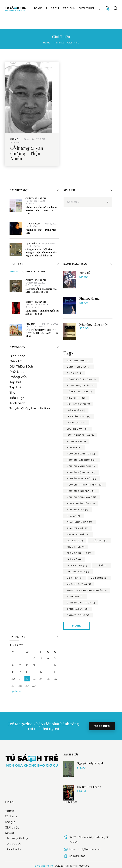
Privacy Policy (18, 838)
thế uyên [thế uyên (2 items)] (99, 541)
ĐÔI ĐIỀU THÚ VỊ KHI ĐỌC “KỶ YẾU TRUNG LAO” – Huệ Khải (42, 333)
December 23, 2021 (36, 283)
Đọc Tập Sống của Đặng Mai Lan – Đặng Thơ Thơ (41, 290)
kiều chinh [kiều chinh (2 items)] (76, 398)
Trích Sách (33, 224)
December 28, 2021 (34, 139)
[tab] (14, 272)
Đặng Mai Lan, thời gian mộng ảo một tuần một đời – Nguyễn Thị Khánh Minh (41, 252)
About (10, 833)
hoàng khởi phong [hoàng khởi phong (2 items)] (81, 379)
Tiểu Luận (17, 398)
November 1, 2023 (35, 201)
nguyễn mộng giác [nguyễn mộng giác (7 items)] (81, 472)
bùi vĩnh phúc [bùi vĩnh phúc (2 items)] (78, 361)
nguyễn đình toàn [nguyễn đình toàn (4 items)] (81, 491)
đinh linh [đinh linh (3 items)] (75, 597)
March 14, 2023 (50, 324)
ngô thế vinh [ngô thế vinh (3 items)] (78, 510)
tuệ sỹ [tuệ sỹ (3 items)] (102, 565)
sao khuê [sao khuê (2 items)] (75, 541)
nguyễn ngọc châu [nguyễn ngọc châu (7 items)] (81, 479)
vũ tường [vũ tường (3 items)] (99, 578)
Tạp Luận (31, 243)
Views (14, 272)
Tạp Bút (15, 382)
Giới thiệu (12, 827)
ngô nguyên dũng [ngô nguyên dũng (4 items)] (81, 503)
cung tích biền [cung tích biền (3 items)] (79, 367)
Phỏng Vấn (18, 377)
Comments (28, 272)
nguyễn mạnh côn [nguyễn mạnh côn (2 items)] (81, 466)
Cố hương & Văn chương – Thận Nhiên (27, 153)
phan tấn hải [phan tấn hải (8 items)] (78, 528)
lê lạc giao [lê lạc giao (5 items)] (76, 423)
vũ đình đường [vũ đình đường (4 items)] (79, 584)
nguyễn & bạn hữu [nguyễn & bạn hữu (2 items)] (81, 454)
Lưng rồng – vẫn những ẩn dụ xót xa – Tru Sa (42, 312)
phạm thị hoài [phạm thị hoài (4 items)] (78, 534)
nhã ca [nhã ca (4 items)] (73, 516)
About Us (14, 844)
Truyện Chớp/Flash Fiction (30, 408)
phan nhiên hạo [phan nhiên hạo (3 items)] (80, 522)
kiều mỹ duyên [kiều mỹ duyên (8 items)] (78, 404)
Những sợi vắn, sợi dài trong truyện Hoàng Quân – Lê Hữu (41, 210)
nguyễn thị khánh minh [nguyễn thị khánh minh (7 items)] (85, 485)
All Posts (59, 43)
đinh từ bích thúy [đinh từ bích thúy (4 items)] (81, 603)
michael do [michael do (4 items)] (76, 441)
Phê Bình (31, 324)
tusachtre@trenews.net (85, 849)
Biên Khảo (17, 356)
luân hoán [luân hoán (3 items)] (76, 410)
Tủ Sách (11, 816)
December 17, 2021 (36, 305)
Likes (42, 272)
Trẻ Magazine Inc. (43, 866)
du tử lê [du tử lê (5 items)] (74, 373)
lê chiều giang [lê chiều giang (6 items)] (79, 416)
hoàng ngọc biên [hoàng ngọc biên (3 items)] (80, 385)
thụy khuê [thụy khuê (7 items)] (76, 547)
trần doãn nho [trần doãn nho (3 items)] (79, 553)
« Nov (17, 691)
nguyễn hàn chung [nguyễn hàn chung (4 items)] (82, 460)
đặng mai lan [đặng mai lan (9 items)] (78, 609)
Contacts (14, 849)
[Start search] (115, 20)
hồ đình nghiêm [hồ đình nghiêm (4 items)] (79, 392)
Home (47, 43)
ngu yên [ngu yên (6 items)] (74, 448)
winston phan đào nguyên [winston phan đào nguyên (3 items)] (87, 590)
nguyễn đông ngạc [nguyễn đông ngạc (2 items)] (81, 497)
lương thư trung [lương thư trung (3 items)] (80, 435)
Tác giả (10, 822)
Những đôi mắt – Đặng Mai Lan (41, 231)
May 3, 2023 (51, 224)
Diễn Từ (15, 139)
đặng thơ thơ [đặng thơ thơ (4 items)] (78, 615)
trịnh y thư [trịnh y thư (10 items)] (77, 565)
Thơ (12, 393)
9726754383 (77, 856)
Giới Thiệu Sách (36, 198)
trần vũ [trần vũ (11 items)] (74, 559)
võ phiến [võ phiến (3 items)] (75, 578)
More (77, 626)
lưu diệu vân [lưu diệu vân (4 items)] (78, 429)
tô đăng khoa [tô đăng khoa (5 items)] (78, 572)
